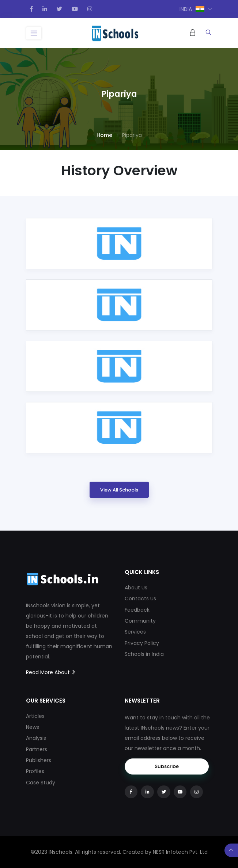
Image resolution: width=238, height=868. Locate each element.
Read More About (51, 672)
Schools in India (144, 654)
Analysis (36, 738)
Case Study (41, 783)
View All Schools (119, 490)
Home (104, 135)
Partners (37, 749)
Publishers (39, 760)
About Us (136, 588)
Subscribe (167, 766)
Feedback (137, 610)
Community (140, 621)
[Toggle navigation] (34, 33)
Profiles (35, 771)
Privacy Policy (142, 643)
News (33, 727)
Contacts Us (140, 599)
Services (135, 632)
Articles (35, 716)
